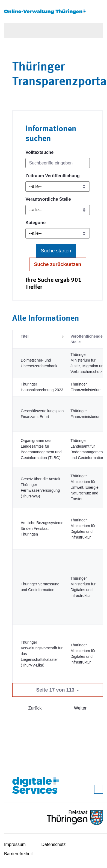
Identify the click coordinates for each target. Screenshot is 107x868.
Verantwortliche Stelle (48, 199)
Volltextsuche (39, 152)
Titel (25, 336)
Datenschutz (54, 844)
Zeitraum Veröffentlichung (52, 176)
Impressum (15, 844)
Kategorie (35, 223)
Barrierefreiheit (18, 854)
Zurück (35, 708)
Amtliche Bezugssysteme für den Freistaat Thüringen (42, 528)
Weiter (80, 708)
